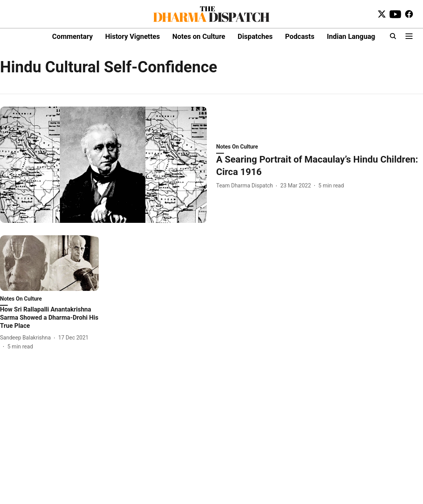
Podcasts (300, 36)
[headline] (320, 166)
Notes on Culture (199, 36)
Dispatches (255, 36)
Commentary (72, 36)
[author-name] (246, 186)
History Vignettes (132, 36)
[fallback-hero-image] (103, 165)
